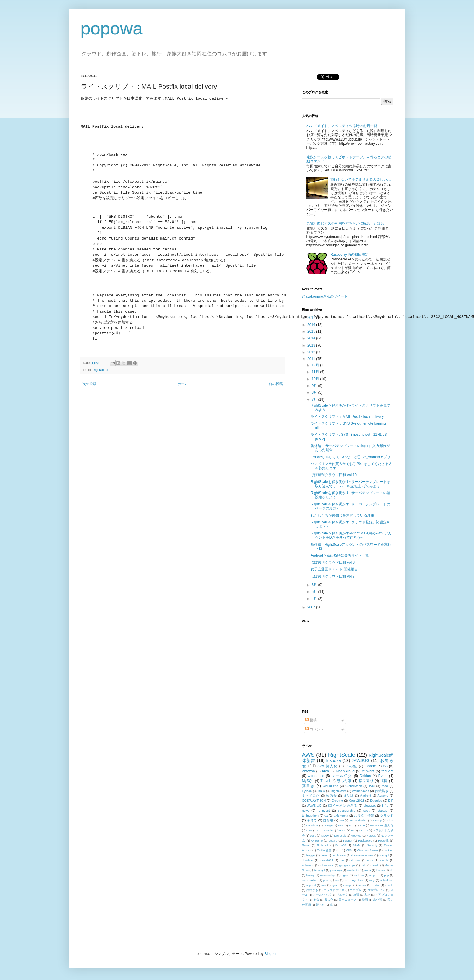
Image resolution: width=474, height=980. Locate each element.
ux (326, 816)
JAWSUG (361, 760)
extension (308, 865)
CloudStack (354, 786)
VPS (349, 850)
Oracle (333, 840)
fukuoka (333, 760)
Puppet (347, 840)
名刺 (367, 895)
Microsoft (340, 835)
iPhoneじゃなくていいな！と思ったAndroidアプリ (351, 457)
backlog (388, 850)
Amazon (309, 771)
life (391, 870)
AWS (308, 755)
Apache (383, 796)
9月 (315, 386)
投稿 (311, 720)
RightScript (100, 370)
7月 (315, 400)
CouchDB (312, 825)
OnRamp (317, 840)
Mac (385, 786)
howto (375, 865)
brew (324, 855)
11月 (316, 372)
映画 (365, 900)
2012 (312, 352)
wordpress (316, 776)
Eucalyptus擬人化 (382, 825)
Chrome (337, 801)
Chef (390, 820)
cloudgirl (384, 855)
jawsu (367, 870)
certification (339, 855)
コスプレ (356, 890)
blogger (311, 855)
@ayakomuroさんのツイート (325, 296)
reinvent (368, 771)
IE (352, 830)
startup (382, 811)
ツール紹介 (342, 776)
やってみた (311, 796)
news (306, 811)
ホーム (183, 384)
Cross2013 (357, 801)
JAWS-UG (314, 806)
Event (383, 776)
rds (337, 880)
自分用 (328, 820)
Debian (365, 776)
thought (387, 771)
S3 (385, 766)
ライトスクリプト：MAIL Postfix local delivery (347, 417)
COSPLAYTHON (314, 801)
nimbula (359, 875)
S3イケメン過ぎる (343, 806)
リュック (342, 895)
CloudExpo (331, 786)
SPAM (357, 845)
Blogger (271, 954)
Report (306, 845)
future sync (327, 865)
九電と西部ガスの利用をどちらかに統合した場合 (345, 223)
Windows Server (368, 850)
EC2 (352, 825)
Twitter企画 (324, 850)
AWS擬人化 (328, 766)
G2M (309, 830)
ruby (372, 880)
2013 (312, 345)
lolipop (311, 875)
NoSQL (371, 835)
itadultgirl (319, 870)
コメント (315, 729)
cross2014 (327, 860)
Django (328, 825)
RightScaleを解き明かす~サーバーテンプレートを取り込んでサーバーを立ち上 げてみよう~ (350, 484)
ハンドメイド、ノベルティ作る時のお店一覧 (342, 126)
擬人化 (329, 900)
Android (366, 796)
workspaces (361, 791)
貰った (320, 905)
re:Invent (324, 811)
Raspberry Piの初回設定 (349, 255)
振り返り (366, 781)
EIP (391, 801)
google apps (347, 865)
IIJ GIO (364, 830)
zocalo (389, 885)
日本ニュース (348, 900)
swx (324, 885)
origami (374, 875)
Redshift (383, 840)
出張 (356, 895)
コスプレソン (376, 890)
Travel (325, 781)
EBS (341, 825)
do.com (356, 860)
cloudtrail (308, 860)
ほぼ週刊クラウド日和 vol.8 (333, 562)
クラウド (387, 816)
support (311, 885)
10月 (316, 379)
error (370, 860)
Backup (377, 820)
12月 (316, 365)
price (326, 880)
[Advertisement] (339, 663)
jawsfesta (353, 870)
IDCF (342, 830)
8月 (315, 392)
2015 (312, 331)
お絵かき (312, 890)
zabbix (362, 885)
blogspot (370, 806)
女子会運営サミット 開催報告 (334, 569)
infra (385, 806)
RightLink (323, 845)
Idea (325, 771)
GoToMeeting (326, 830)
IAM (372, 786)
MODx (325, 835)
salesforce (387, 880)
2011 (312, 359)
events (384, 860)
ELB (362, 825)
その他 (351, 766)
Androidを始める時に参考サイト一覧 (340, 555)
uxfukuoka (341, 816)
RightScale (342, 755)
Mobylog (356, 835)
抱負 (316, 900)
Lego (313, 835)
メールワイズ (322, 895)
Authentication (358, 820)
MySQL (308, 781)
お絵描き (382, 791)
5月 (315, 592)
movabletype (328, 875)
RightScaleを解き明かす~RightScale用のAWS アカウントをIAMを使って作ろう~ (351, 535)
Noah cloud (345, 771)
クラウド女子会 (334, 890)
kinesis (380, 870)
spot (366, 811)
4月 (315, 599)
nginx (345, 875)
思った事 (344, 781)
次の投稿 (89, 384)
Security (372, 845)
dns (342, 860)
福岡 (384, 781)
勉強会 (331, 796)
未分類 (378, 900)
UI (339, 850)
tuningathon (310, 816)
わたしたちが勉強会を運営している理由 (342, 515)
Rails (321, 791)
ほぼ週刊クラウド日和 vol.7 (333, 576)
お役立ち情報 (364, 816)
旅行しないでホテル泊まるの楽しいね (360, 179)
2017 (312, 318)
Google (370, 766)
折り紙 (348, 796)
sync (335, 885)
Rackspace (365, 840)
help (363, 865)
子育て (312, 820)
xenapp (348, 885)
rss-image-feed (354, 880)
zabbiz (375, 885)
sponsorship (347, 811)
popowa (112, 28)
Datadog (376, 801)
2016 (312, 325)
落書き (309, 786)
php (386, 875)
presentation (310, 880)
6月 (315, 585)
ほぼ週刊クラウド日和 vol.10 (333, 475)
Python (307, 791)
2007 (312, 607)
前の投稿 (276, 384)
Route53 (341, 845)
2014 (312, 338)
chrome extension (362, 855)
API (341, 820)
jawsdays (336, 870)
